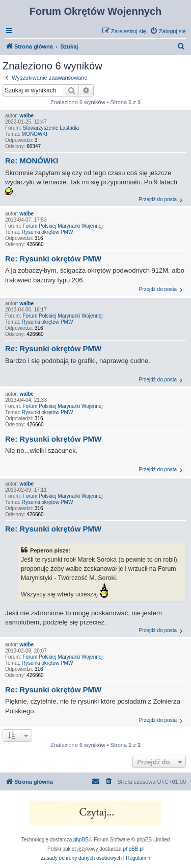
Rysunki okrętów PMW (48, 232)
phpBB (81, 840)
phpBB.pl (133, 849)
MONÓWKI (35, 134)
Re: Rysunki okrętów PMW (53, 259)
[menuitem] (168, 31)
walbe (26, 116)
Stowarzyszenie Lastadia (51, 128)
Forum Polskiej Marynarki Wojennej (62, 226)
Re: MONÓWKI (32, 161)
